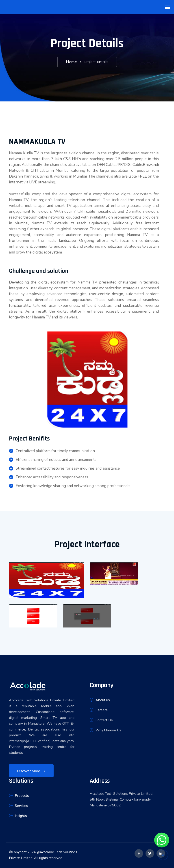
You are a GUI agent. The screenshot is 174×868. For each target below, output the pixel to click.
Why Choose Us (105, 730)
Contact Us (101, 720)
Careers (99, 710)
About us (100, 700)
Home (71, 62)
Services (18, 806)
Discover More (32, 771)
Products (19, 796)
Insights (18, 816)
